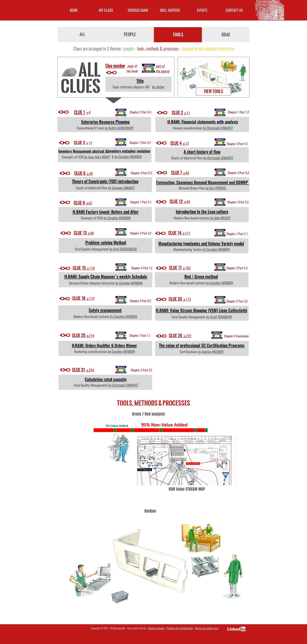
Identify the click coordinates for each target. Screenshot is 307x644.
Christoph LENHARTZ (123, 188)
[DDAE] (226, 35)
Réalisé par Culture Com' (207, 628)
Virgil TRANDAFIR (221, 317)
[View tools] (213, 92)
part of (160, 66)
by (208, 317)
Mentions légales (157, 628)
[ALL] (82, 34)
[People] (130, 35)
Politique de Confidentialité (180, 628)
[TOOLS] (178, 35)
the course (163, 71)
